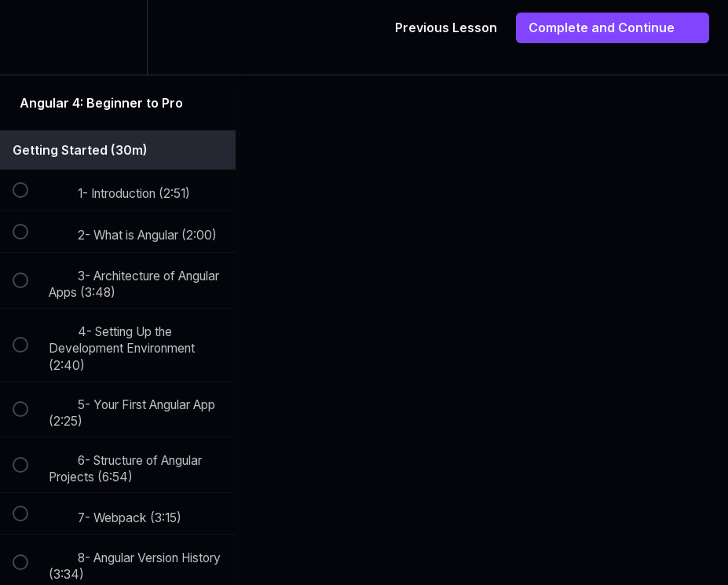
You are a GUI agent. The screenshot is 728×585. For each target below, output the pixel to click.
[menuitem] (118, 37)
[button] (29, 37)
